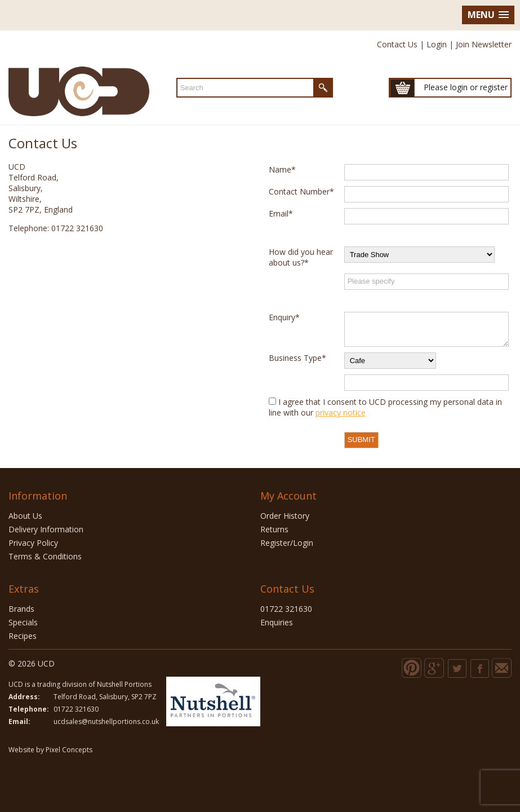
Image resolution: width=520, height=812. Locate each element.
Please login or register (466, 87)
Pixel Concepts (69, 750)
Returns (274, 529)
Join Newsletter (484, 44)
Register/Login (287, 543)
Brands (21, 609)
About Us (25, 516)
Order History (285, 516)
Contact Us (397, 44)
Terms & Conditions (45, 556)
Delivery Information (46, 529)
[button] (488, 15)
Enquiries (277, 622)
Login (437, 44)
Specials (23, 622)
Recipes (23, 636)
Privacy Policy (33, 543)
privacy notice (341, 412)
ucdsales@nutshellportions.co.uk (106, 721)
